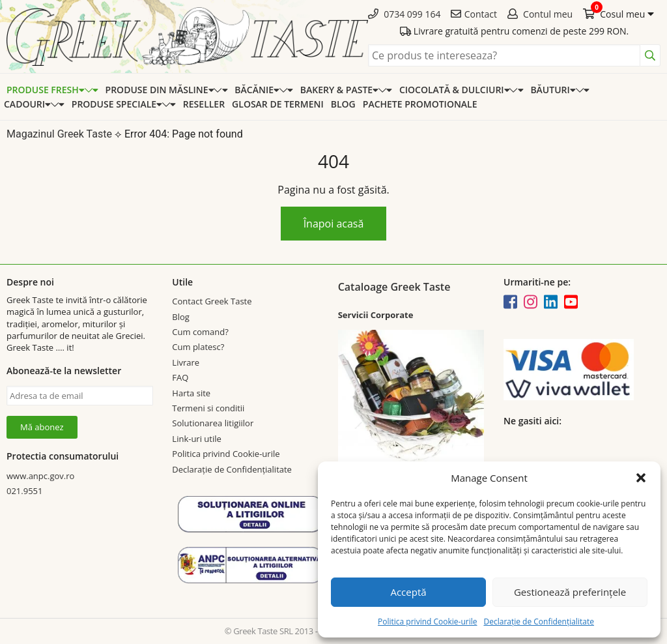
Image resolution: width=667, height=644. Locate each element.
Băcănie (257, 90)
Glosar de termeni (278, 104)
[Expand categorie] (92, 90)
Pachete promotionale (420, 104)
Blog (343, 104)
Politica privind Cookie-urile (427, 622)
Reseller (204, 104)
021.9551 (24, 491)
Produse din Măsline (160, 90)
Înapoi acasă (334, 224)
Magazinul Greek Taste (59, 134)
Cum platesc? (198, 347)
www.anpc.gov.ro (40, 476)
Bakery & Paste (339, 90)
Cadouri (27, 104)
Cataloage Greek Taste (394, 287)
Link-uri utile (196, 439)
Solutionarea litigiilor (213, 423)
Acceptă (408, 592)
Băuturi (553, 90)
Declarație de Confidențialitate (538, 622)
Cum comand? (200, 332)
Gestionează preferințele (570, 592)
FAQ (180, 377)
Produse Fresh (46, 90)
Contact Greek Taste (212, 301)
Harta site (191, 393)
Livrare (186, 362)
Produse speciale (117, 104)
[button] (641, 478)
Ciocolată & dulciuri (454, 90)
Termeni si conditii (208, 408)
